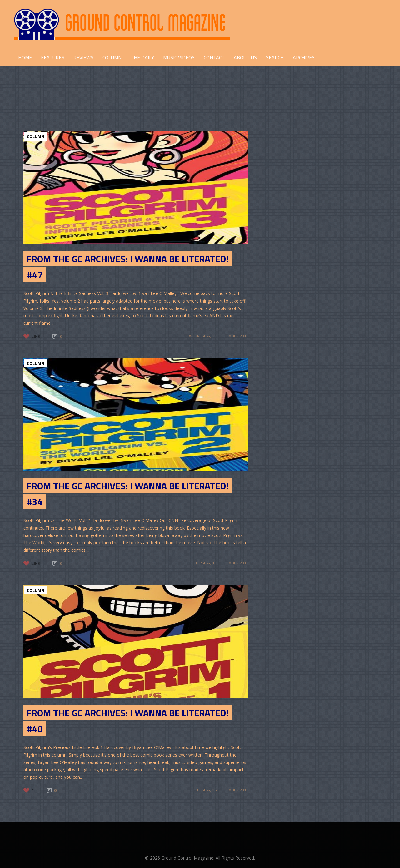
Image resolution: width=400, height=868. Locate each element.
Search (275, 57)
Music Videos (179, 57)
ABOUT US (245, 57)
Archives (304, 57)
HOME (25, 57)
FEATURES (53, 57)
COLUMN (112, 57)
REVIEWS (83, 57)
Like (36, 336)
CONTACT (214, 57)
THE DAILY (142, 57)
